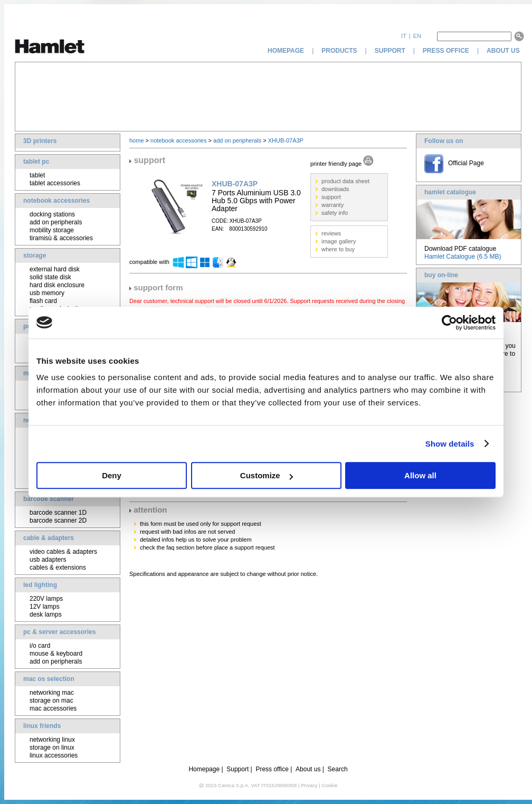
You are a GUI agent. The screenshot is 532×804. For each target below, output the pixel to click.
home (137, 140)
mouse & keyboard (56, 654)
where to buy (338, 249)
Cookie (329, 785)
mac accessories (53, 708)
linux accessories (54, 755)
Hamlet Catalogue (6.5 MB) (463, 257)
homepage (286, 51)
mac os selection (49, 679)
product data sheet (345, 181)
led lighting (40, 585)
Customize (267, 475)
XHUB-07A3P (286, 140)
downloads (335, 189)
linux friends (42, 726)
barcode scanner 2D (58, 521)
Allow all (420, 475)
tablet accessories (55, 183)
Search (338, 769)
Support (237, 769)
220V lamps (46, 599)
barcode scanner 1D (58, 513)
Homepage (204, 769)
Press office (272, 769)
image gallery (339, 241)
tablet (37, 175)
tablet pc (36, 162)
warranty (332, 205)
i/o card (40, 646)
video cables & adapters (63, 552)
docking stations (52, 214)
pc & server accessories (59, 632)
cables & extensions (58, 567)
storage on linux (52, 748)
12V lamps (45, 607)
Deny (112, 475)
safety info (335, 213)
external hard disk (55, 269)
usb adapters (48, 560)
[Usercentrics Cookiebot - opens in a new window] (449, 323)
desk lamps (46, 614)
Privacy (309, 785)
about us (504, 51)
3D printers (40, 141)
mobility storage (52, 230)
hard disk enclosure (57, 285)
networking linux (52, 740)
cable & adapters (49, 538)
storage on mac (51, 701)
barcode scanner (49, 499)
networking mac (52, 693)
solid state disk (50, 277)
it (404, 36)
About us (308, 769)
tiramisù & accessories (61, 238)
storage (35, 256)
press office (446, 51)
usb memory (47, 293)
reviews (331, 233)
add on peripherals (56, 222)
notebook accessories (56, 201)
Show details (450, 444)
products (339, 51)
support (390, 51)
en (417, 36)
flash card (43, 301)
